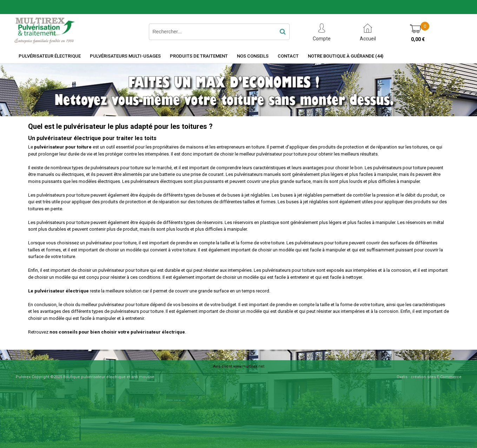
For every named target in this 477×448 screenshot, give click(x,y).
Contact (288, 56)
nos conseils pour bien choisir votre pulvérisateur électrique (117, 332)
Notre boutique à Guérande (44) (346, 56)
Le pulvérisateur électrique (58, 291)
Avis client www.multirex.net (239, 366)
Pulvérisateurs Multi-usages (125, 56)
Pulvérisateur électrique (50, 56)
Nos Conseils (253, 56)
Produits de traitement (199, 56)
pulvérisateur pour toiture (63, 147)
